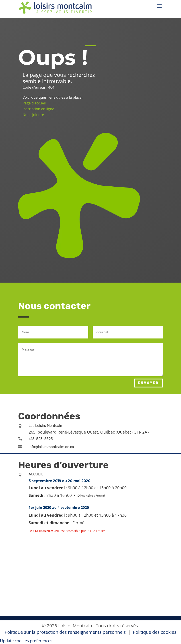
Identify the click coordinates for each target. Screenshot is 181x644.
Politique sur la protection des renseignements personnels (66, 632)
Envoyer (148, 383)
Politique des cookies (155, 632)
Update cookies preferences (26, 641)
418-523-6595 (41, 439)
